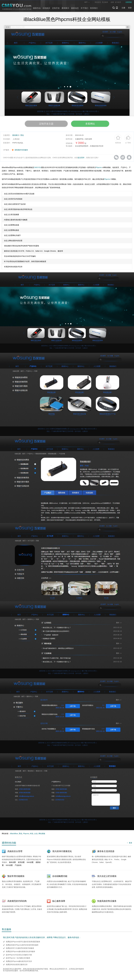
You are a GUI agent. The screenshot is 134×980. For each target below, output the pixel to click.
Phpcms (99, 167)
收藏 (112, 2)
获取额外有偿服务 (21, 150)
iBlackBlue (14, 834)
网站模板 (42, 834)
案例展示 (65, 8)
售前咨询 (98, 2)
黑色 (22, 135)
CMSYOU (38, 167)
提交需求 (81, 158)
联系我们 (94, 8)
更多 (129, 843)
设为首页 (118, 2)
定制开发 (56, 8)
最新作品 (37, 8)
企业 (36, 834)
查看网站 (90, 124)
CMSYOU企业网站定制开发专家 (17, 7)
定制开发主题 (46, 124)
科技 (32, 834)
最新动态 (75, 8)
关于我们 (84, 8)
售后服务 (105, 2)
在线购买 (46, 8)
